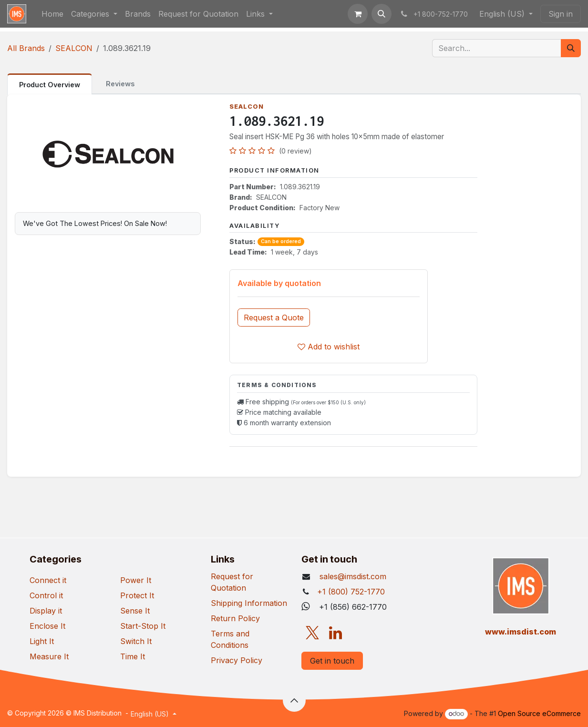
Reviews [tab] (120, 84)
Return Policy (235, 618)
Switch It (136, 641)
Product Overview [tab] (50, 85)
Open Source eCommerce (539, 713)
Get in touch (332, 661)
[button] (382, 14)
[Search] (571, 48)
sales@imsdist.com (352, 576)
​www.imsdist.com (521, 632)
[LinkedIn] (335, 633)
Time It (133, 656)
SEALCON (74, 48)
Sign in (561, 14)
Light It (42, 641)
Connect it (48, 580)
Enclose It (47, 626)
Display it (46, 611)
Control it (46, 595)
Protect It (137, 595)
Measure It (49, 656)
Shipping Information (249, 603)
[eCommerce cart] (358, 14)
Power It (136, 580)
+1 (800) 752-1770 (351, 592)
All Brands (26, 48)
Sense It (135, 611)
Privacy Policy (237, 660)
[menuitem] (52, 14)
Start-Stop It (143, 626)
